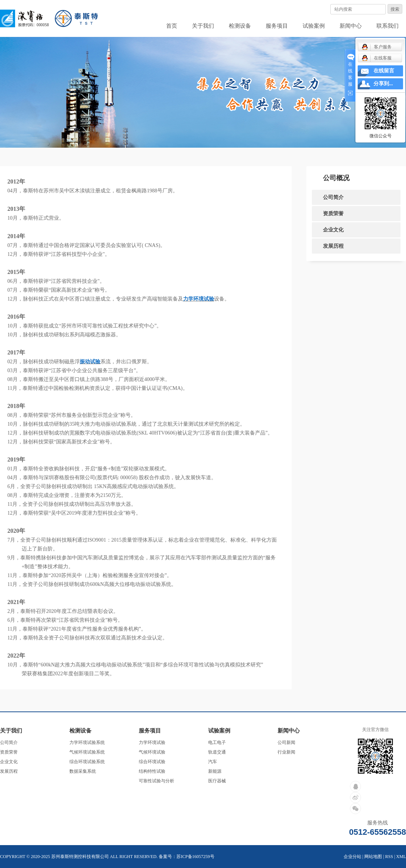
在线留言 (384, 71)
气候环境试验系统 (87, 752)
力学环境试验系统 (87, 742)
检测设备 (240, 26)
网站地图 (373, 857)
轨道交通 (217, 752)
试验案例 (314, 26)
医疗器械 (217, 781)
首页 (172, 26)
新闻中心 (351, 26)
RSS (389, 857)
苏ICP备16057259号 (195, 857)
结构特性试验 (152, 771)
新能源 (215, 771)
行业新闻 (286, 752)
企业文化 (333, 230)
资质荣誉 (333, 213)
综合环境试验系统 (87, 762)
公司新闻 (286, 742)
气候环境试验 (152, 752)
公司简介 (333, 197)
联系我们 (388, 26)
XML (401, 857)
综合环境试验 (152, 762)
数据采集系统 (83, 771)
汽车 (213, 762)
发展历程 (333, 246)
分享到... (383, 84)
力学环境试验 (152, 742)
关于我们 (203, 26)
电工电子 (217, 742)
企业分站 (352, 857)
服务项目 (277, 26)
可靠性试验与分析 (156, 781)
